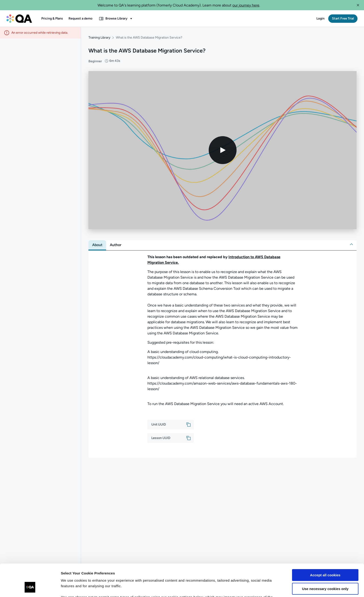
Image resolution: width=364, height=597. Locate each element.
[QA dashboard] (19, 19)
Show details (72, 588)
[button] (358, 5)
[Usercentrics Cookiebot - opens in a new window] (30, 588)
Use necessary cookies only (325, 561)
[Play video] (223, 150)
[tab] (97, 245)
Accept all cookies (325, 547)
